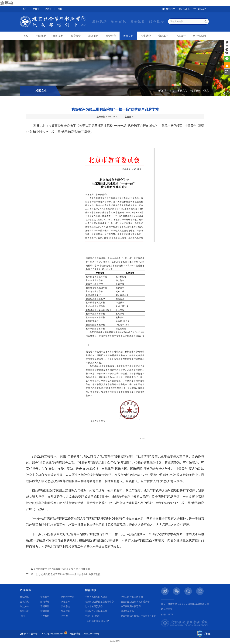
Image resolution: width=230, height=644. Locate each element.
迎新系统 (45, 606)
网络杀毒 (65, 602)
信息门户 (170, 9)
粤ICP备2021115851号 (52, 634)
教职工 (48, 9)
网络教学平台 (68, 597)
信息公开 (181, 36)
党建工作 (163, 36)
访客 (60, 9)
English (186, 9)
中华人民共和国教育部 (132, 597)
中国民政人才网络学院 (96, 611)
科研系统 (24, 611)
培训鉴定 (93, 36)
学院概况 (41, 36)
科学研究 (111, 36)
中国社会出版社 (93, 616)
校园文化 (128, 36)
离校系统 (65, 606)
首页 (26, 36)
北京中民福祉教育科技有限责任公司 (138, 616)
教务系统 (24, 597)
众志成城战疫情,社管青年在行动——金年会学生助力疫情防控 (68, 574)
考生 (25, 9)
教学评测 (65, 611)
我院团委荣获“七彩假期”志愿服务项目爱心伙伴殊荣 (63, 569)
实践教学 (45, 597)
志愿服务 (196, 91)
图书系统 (24, 602)
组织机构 (58, 36)
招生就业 (146, 36)
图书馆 (64, 616)
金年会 (7, 3)
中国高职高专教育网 (131, 606)
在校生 (36, 9)
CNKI (22, 616)
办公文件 (24, 606)
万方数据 (45, 616)
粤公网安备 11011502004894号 (84, 634)
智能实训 (45, 611)
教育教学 (76, 36)
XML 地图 (115, 641)
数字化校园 (199, 36)
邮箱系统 (45, 602)
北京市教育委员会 (94, 606)
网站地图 (202, 9)
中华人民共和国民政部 (96, 597)
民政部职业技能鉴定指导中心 (99, 602)
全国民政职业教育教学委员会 (135, 602)
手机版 (207, 634)
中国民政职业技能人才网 (97, 621)
